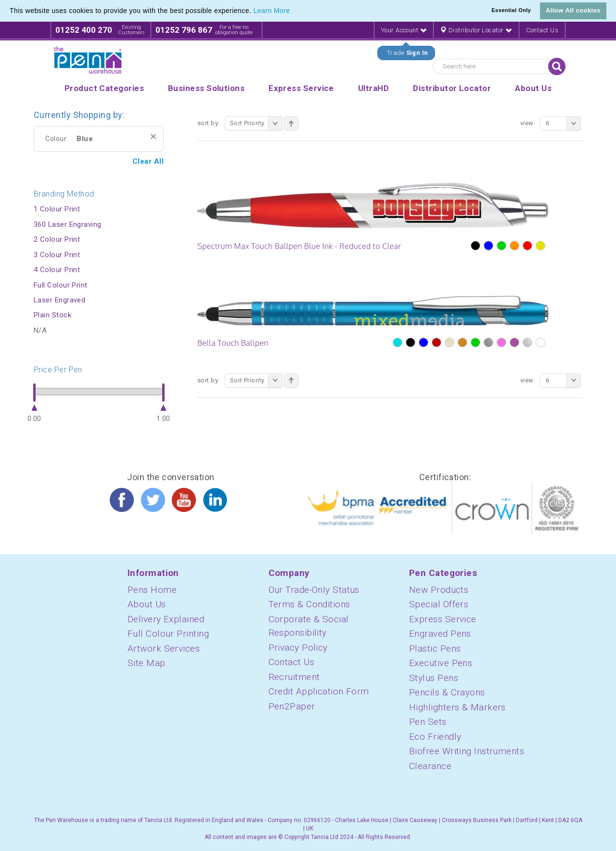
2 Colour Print (57, 239)
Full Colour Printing (168, 634)
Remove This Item (153, 137)
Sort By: (209, 123)
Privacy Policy (298, 648)
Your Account (404, 30)
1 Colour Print (57, 209)
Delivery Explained (166, 619)
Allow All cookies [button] (573, 10)
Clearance (430, 766)
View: (528, 123)
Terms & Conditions (309, 604)
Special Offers (439, 604)
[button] (294, 12)
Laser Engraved (59, 300)
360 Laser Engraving (68, 224)
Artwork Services (164, 648)
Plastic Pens (435, 648)
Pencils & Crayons (447, 692)
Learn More (272, 11)
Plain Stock (52, 315)
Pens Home (152, 590)
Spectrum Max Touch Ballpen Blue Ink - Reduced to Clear (299, 246)
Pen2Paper (292, 706)
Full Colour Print (61, 285)
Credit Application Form (319, 691)
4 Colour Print (57, 270)
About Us (147, 604)
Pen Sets (428, 722)
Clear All (148, 161)
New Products (439, 590)
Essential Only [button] (511, 10)
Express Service (443, 619)
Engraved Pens (440, 634)
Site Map (147, 663)
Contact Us (542, 30)
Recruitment (294, 677)
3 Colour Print (57, 255)
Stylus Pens (434, 678)
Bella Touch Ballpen (233, 343)
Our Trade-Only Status (314, 590)
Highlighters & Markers (457, 707)
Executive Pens (441, 663)
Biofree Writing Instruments (467, 751)
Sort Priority (256, 123)
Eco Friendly (435, 737)
